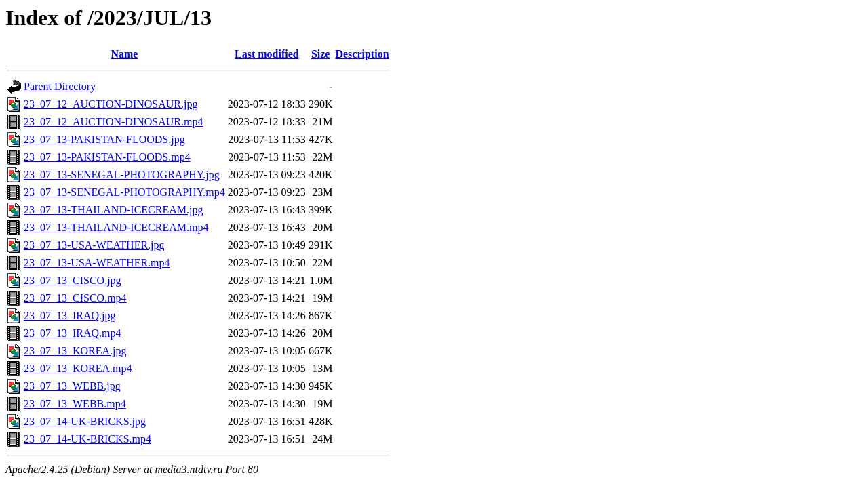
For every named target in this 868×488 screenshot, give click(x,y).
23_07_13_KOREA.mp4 (78, 368)
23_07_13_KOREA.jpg (75, 351)
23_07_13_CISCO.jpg (73, 280)
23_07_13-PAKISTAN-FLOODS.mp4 (107, 157)
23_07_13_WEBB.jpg (72, 386)
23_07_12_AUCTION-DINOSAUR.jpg (111, 104)
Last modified (267, 54)
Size (321, 54)
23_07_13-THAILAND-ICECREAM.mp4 (116, 227)
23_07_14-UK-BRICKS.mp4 (87, 439)
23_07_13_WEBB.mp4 (75, 404)
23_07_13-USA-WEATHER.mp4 (97, 263)
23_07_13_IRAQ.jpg (70, 316)
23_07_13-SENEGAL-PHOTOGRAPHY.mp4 (124, 192)
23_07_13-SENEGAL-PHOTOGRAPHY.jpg (122, 175)
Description (362, 54)
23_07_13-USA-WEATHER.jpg (94, 245)
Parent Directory (60, 86)
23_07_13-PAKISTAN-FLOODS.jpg (104, 139)
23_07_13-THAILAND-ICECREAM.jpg (113, 210)
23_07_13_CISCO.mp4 (75, 298)
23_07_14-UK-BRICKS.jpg (85, 421)
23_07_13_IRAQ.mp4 (73, 333)
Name (124, 54)
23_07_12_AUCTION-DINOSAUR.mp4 (113, 122)
